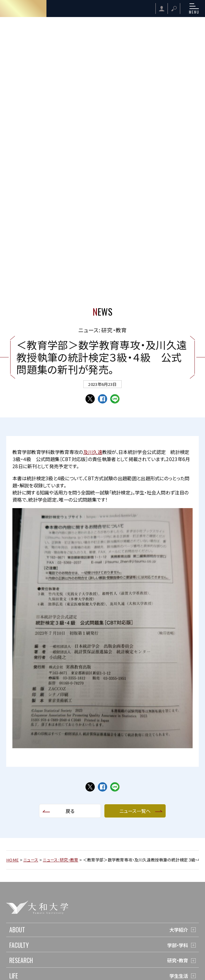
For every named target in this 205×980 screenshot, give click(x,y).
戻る (70, 811)
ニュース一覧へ (135, 811)
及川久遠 (93, 452)
